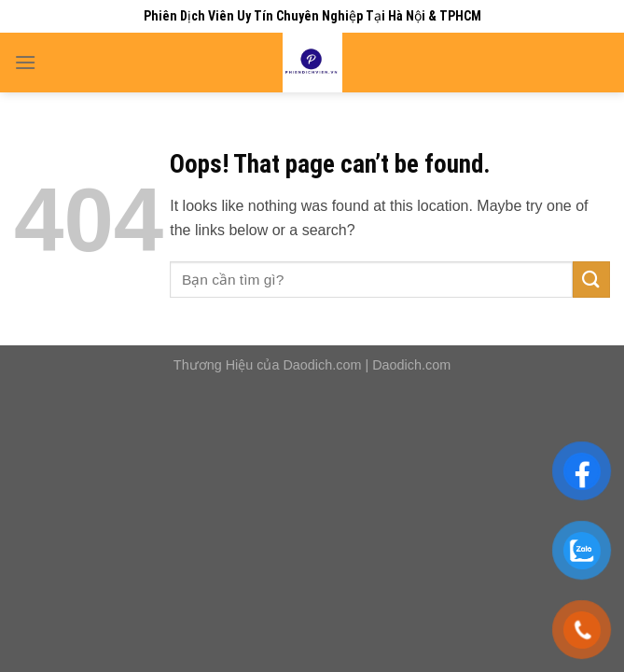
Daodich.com (322, 365)
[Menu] (25, 62)
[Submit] (591, 280)
